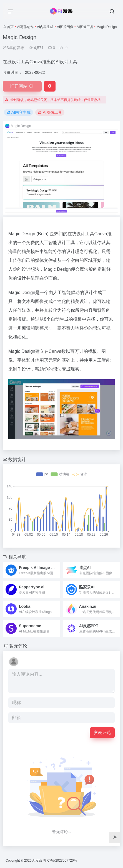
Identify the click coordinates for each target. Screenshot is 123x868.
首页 (10, 27)
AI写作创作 (25, 27)
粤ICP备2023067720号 (60, 861)
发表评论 (102, 732)
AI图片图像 (65, 27)
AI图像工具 (85, 27)
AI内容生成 (45, 27)
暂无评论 (18, 646)
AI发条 (37, 861)
